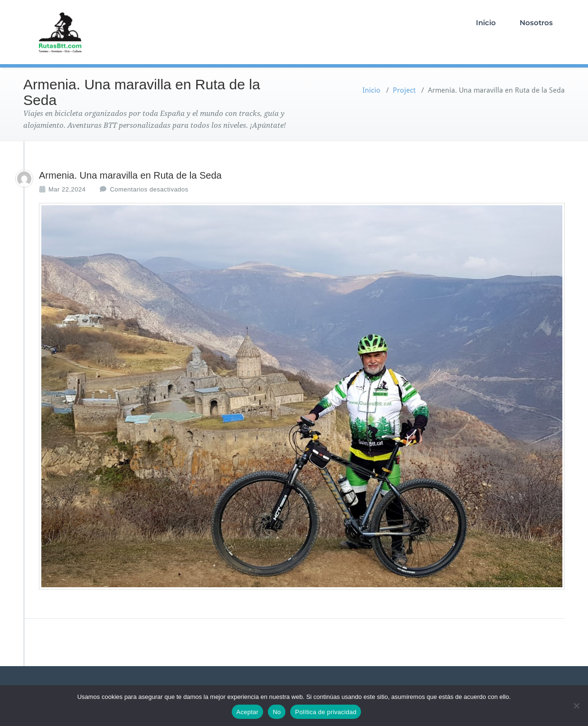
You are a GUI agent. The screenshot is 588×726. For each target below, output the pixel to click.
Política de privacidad (326, 712)
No (277, 712)
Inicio (486, 23)
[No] (576, 706)
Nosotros (536, 23)
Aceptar (248, 712)
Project (404, 90)
